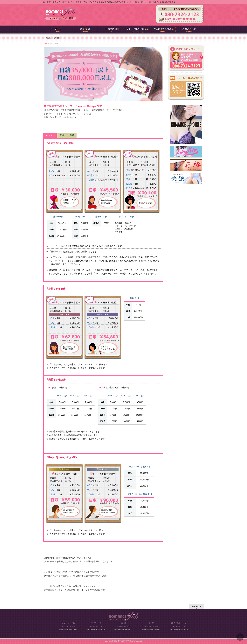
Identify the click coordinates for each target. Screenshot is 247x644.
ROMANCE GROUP (121, 641)
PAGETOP (197, 607)
